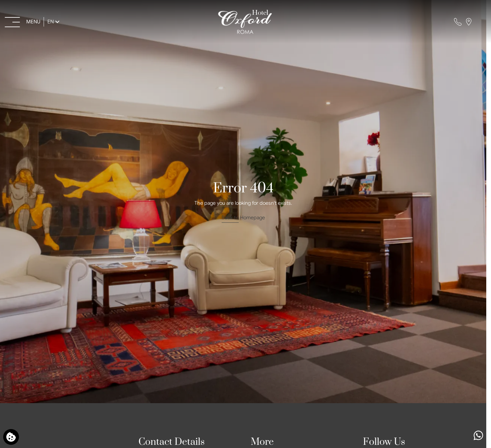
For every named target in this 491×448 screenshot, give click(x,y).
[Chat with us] (478, 435)
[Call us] (458, 22)
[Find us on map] (469, 22)
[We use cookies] (11, 437)
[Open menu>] (23, 22)
